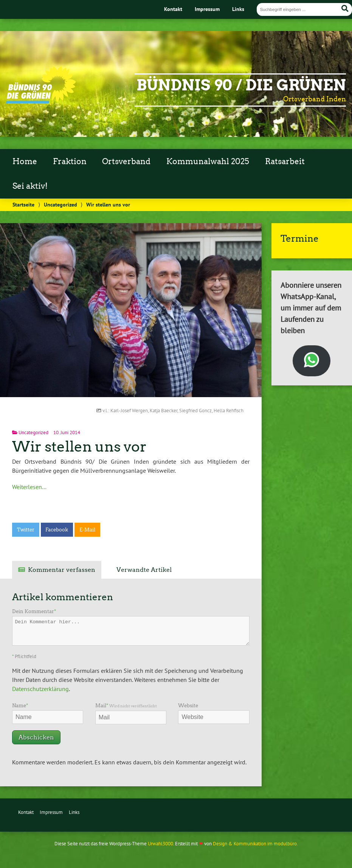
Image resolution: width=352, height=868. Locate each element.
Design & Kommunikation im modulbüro (255, 844)
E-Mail (87, 530)
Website (188, 706)
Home (25, 161)
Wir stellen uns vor (79, 446)
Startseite (23, 204)
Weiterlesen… (29, 487)
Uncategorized (60, 204)
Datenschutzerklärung (40, 689)
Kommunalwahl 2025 (208, 161)
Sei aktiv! (30, 186)
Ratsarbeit (285, 161)
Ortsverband (126, 161)
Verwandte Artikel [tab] (144, 570)
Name (20, 706)
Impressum (207, 9)
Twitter (26, 530)
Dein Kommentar (34, 611)
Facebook (57, 530)
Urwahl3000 (160, 844)
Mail (126, 706)
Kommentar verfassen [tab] (62, 570)
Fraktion (70, 161)
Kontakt (173, 9)
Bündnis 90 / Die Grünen (241, 85)
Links (238, 9)
